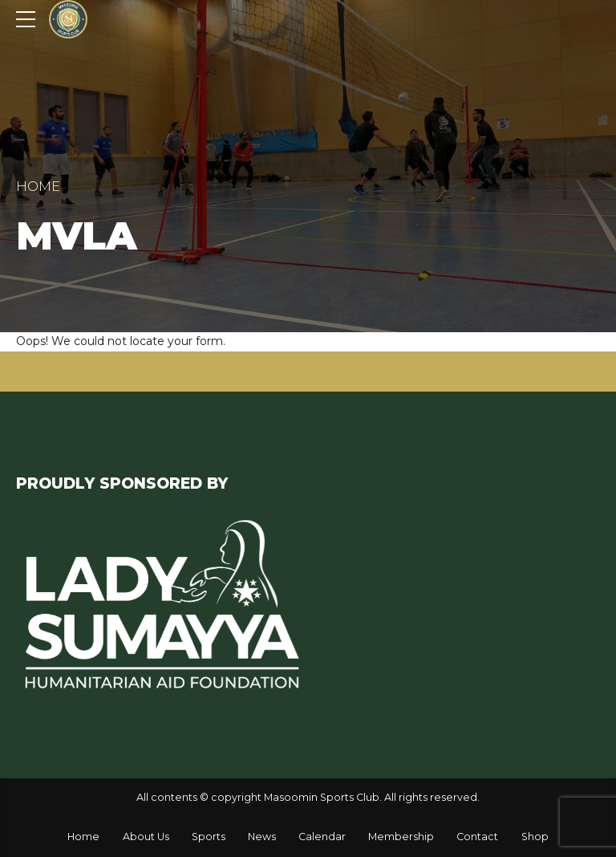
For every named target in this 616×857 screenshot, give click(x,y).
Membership (401, 837)
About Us (146, 837)
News (262, 837)
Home (38, 186)
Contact (477, 837)
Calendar (322, 837)
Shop (535, 837)
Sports (209, 837)
